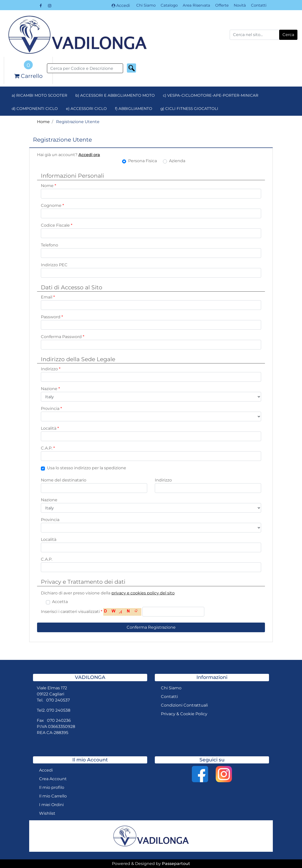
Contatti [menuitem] (259, 5)
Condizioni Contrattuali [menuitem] (184, 705)
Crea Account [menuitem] (53, 779)
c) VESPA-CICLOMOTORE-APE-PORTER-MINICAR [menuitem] (211, 95)
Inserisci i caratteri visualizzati (72, 612)
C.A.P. (48, 448)
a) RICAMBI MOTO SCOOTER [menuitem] (39, 95)
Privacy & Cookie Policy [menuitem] (184, 714)
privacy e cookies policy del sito (143, 593)
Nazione (50, 389)
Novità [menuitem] (240, 5)
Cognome (52, 205)
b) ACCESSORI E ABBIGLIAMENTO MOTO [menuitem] (115, 95)
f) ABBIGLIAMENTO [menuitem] (134, 108)
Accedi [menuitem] (46, 770)
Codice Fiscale (57, 225)
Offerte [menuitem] (222, 5)
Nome (48, 186)
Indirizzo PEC (54, 265)
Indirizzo (51, 369)
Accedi (121, 5)
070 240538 (58, 710)
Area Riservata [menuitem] (196, 5)
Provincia (51, 408)
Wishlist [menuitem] (47, 813)
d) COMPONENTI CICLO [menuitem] (35, 108)
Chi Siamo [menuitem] (146, 5)
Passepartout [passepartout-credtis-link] (176, 864)
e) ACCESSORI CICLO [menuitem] (86, 108)
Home (43, 122)
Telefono (49, 245)
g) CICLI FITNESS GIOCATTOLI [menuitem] (189, 108)
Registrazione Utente (78, 122)
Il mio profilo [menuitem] (52, 787)
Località (50, 428)
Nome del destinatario (64, 480)
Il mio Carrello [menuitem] (53, 796)
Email (48, 297)
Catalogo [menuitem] (169, 5)
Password (52, 317)
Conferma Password (63, 337)
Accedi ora (89, 155)
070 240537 (58, 700)
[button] (288, 35)
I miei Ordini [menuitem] (51, 805)
